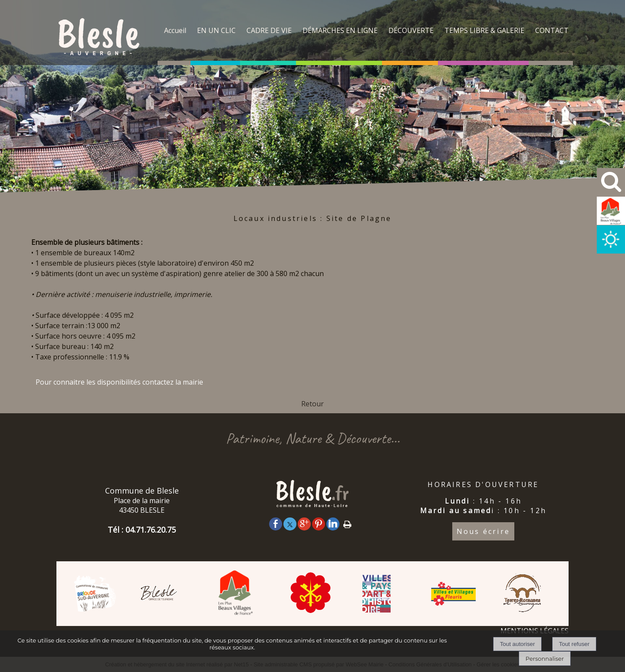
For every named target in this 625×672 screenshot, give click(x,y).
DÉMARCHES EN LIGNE (340, 30)
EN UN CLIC (216, 30)
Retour (312, 404)
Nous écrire (483, 531)
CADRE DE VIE (269, 30)
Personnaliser (545, 659)
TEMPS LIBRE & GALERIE (484, 30)
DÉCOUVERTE (411, 30)
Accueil (175, 30)
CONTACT (552, 30)
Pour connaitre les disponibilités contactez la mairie (119, 382)
